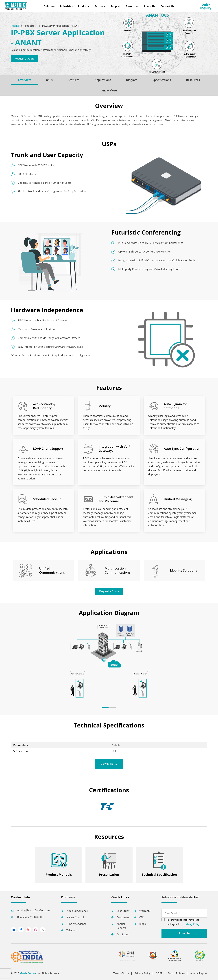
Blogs (143, 924)
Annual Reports (121, 926)
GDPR (159, 973)
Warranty (145, 911)
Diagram (132, 80)
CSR (142, 917)
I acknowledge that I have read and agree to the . (184, 922)
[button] (105, 708)
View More (107, 764)
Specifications (162, 80)
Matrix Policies (176, 973)
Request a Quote (25, 59)
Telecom (71, 930)
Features (74, 80)
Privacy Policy (192, 924)
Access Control (75, 917)
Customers (123, 917)
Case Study (123, 911)
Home (16, 26)
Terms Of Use (121, 973)
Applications (103, 80)
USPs (49, 80)
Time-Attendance (76, 924)
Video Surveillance (77, 911)
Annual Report (199, 973)
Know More (109, 90)
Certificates (123, 934)
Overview (24, 80)
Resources (193, 80)
